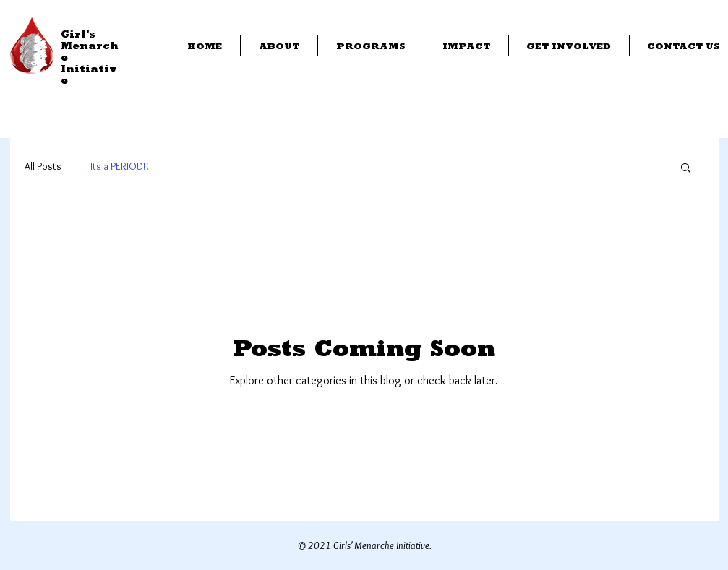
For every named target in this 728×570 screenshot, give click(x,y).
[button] (686, 169)
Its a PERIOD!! (120, 166)
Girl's (78, 34)
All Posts (43, 166)
